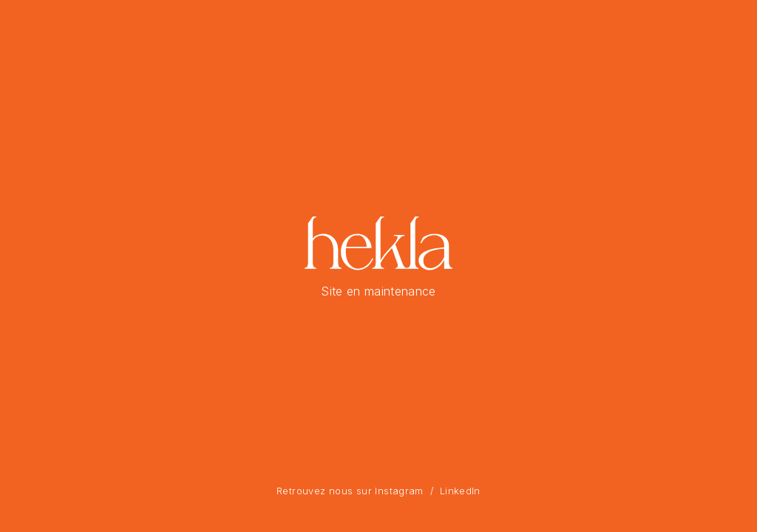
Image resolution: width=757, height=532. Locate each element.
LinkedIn (460, 491)
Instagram (399, 491)
